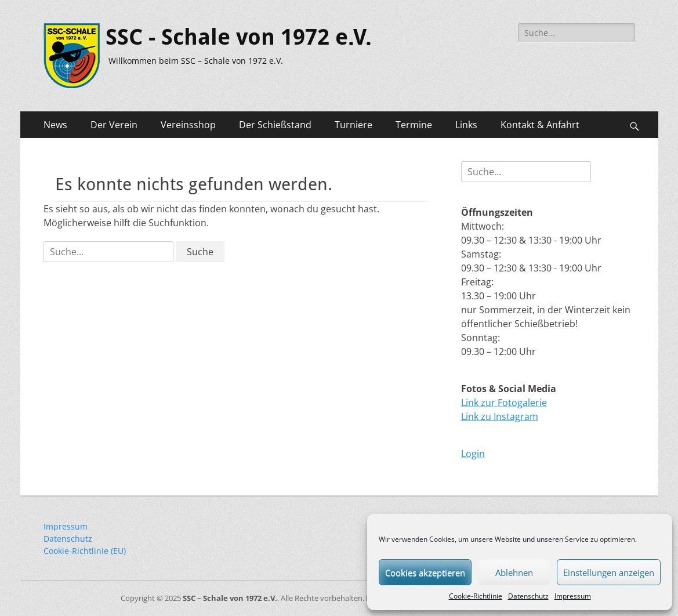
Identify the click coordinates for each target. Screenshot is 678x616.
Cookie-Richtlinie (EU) (85, 551)
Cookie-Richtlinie (476, 596)
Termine (414, 125)
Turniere (353, 125)
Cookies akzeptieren (425, 572)
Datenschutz (528, 596)
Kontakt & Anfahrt (540, 125)
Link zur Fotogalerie (504, 403)
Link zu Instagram (500, 416)
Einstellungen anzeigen (609, 572)
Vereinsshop (188, 125)
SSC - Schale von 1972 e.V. (239, 37)
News (55, 125)
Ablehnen (514, 572)
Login (473, 454)
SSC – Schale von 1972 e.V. (230, 598)
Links (466, 125)
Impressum (573, 596)
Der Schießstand (275, 125)
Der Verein (114, 125)
